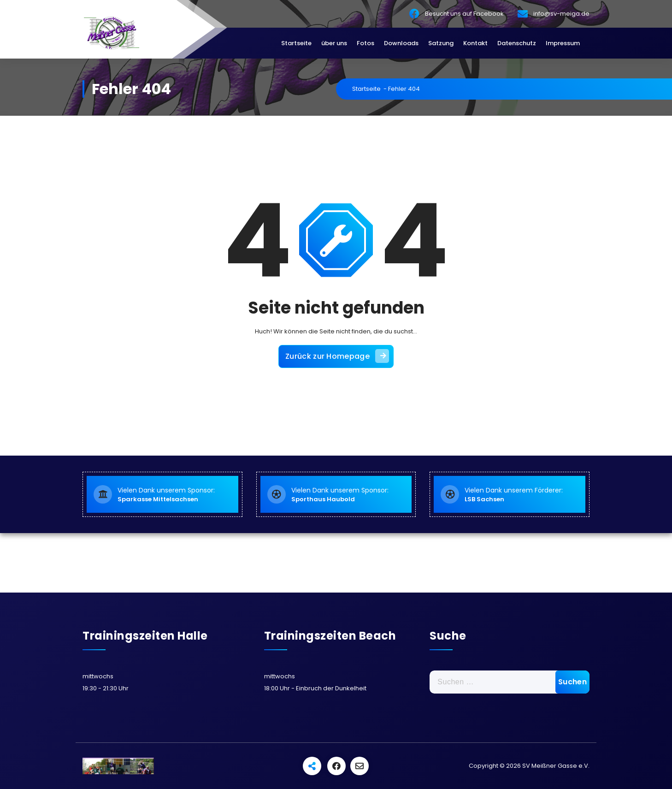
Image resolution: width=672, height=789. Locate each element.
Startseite (296, 43)
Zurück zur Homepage (337, 356)
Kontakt (475, 43)
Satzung (441, 43)
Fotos (365, 43)
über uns (334, 43)
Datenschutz (517, 43)
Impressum (563, 43)
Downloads (401, 43)
